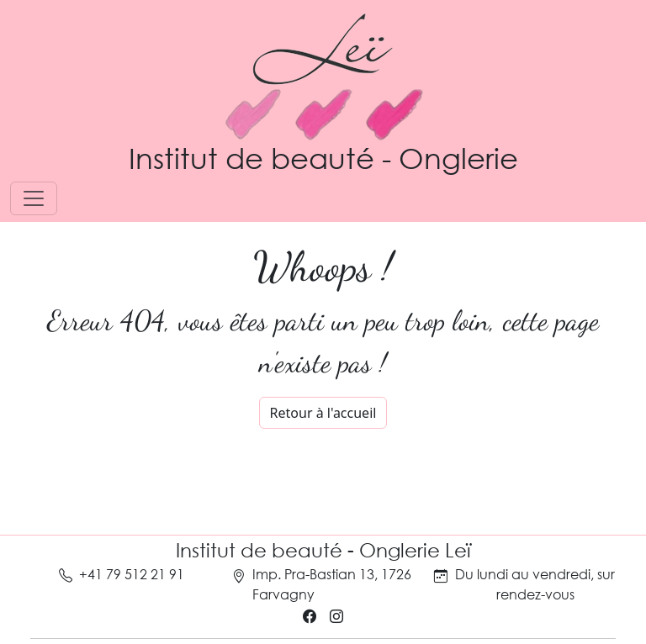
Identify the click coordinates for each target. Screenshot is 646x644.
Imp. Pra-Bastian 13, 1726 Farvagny (332, 584)
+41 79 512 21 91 (132, 574)
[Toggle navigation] (34, 198)
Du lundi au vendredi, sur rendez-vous (535, 584)
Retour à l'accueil (323, 413)
